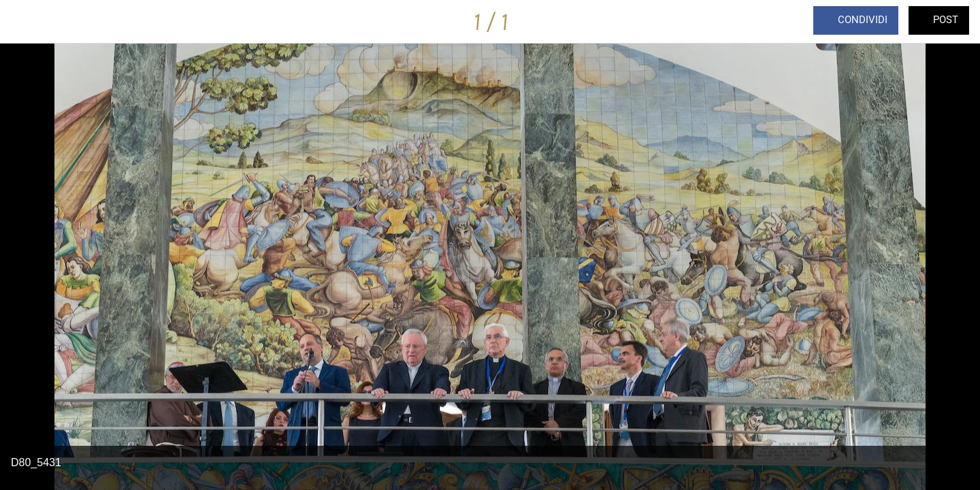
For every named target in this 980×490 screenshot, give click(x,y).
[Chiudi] (27, 22)
